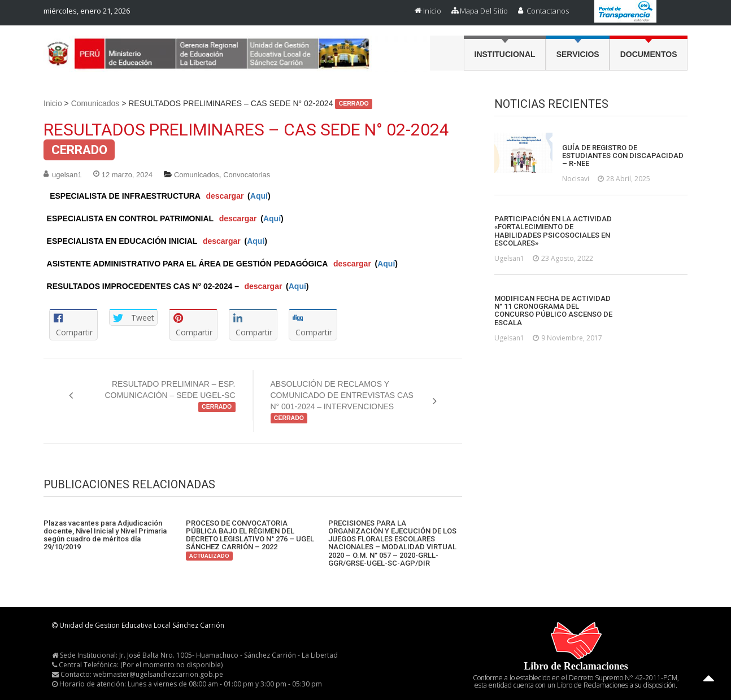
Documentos (649, 54)
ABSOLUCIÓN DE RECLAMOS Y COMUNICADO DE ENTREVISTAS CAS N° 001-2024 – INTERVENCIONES (342, 401)
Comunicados (95, 103)
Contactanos (548, 11)
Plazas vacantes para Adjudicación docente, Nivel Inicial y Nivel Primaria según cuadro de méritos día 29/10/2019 (105, 535)
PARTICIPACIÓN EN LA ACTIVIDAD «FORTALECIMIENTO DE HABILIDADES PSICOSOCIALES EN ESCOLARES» (553, 231)
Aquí (259, 196)
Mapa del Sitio (484, 11)
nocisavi (576, 179)
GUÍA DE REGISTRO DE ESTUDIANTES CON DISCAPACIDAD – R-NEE (623, 156)
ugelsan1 (67, 175)
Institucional (505, 54)
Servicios (578, 54)
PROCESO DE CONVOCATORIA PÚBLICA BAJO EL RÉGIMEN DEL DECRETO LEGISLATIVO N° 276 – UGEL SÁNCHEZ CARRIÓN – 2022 (250, 539)
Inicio (432, 11)
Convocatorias (247, 175)
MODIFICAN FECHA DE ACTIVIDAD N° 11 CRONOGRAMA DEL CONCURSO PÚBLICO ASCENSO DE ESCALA (553, 311)
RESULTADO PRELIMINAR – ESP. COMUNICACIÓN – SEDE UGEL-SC (170, 396)
